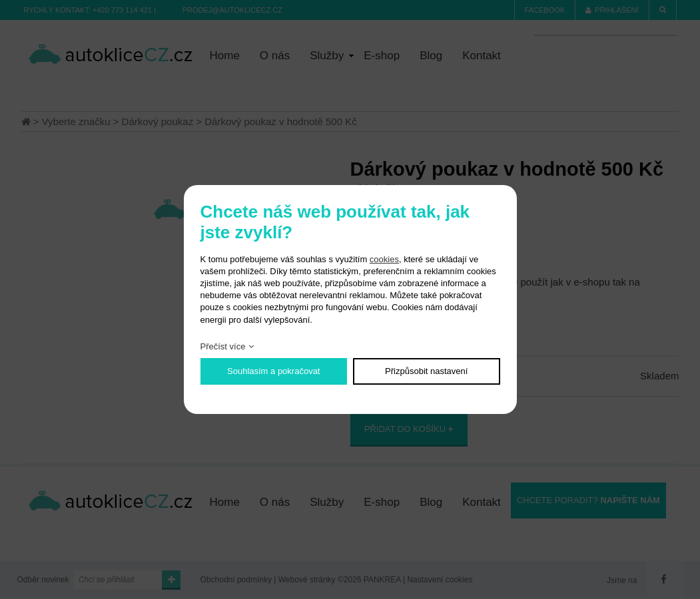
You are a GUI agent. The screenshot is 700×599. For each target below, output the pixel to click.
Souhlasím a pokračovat (273, 371)
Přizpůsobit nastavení (426, 371)
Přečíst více (223, 346)
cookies (384, 259)
